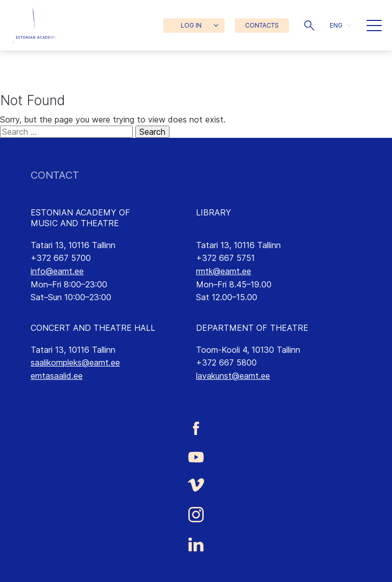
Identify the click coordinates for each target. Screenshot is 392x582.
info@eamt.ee (57, 271)
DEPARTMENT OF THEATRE (252, 328)
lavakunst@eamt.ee (233, 376)
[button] (309, 26)
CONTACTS (262, 25)
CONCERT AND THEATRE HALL (93, 328)
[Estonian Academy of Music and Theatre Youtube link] (196, 456)
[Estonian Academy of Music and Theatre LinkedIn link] (196, 545)
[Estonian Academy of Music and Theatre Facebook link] (196, 428)
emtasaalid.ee (57, 376)
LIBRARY (214, 212)
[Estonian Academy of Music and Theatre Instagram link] (196, 515)
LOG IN (191, 25)
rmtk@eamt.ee (224, 271)
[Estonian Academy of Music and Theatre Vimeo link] (196, 485)
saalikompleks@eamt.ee (75, 362)
